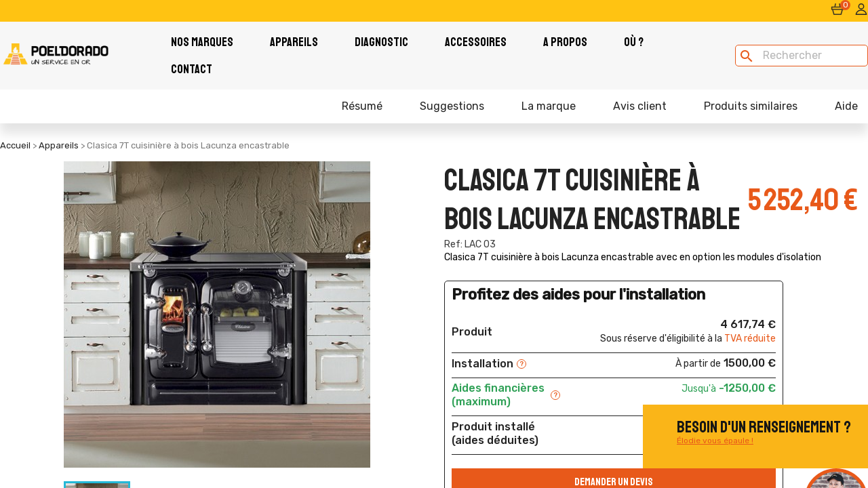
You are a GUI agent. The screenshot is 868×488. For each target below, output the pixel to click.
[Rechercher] (802, 56)
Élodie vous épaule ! (715, 441)
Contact (192, 69)
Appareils (294, 42)
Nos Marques (202, 42)
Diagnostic (381, 42)
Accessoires (476, 42)
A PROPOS (565, 42)
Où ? (634, 42)
